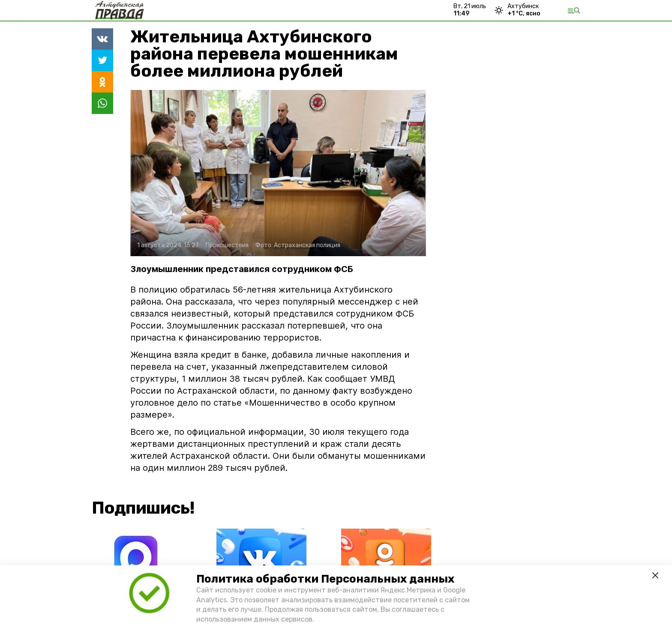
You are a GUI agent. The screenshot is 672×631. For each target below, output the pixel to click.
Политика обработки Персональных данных (325, 579)
